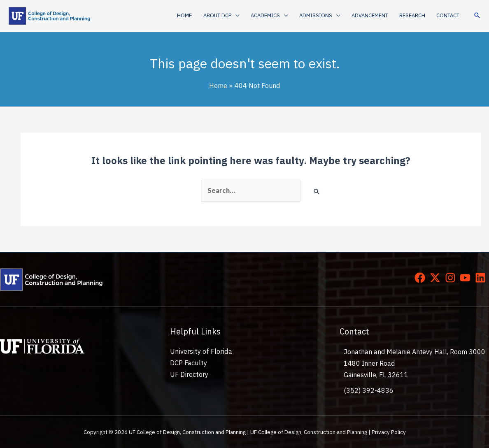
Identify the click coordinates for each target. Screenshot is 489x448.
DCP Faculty (188, 363)
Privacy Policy (389, 432)
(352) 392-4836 (369, 390)
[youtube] (467, 277)
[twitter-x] (437, 277)
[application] (238, 16)
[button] (224, 16)
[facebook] (421, 277)
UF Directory (189, 375)
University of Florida (200, 351)
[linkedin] (482, 277)
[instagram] (452, 277)
